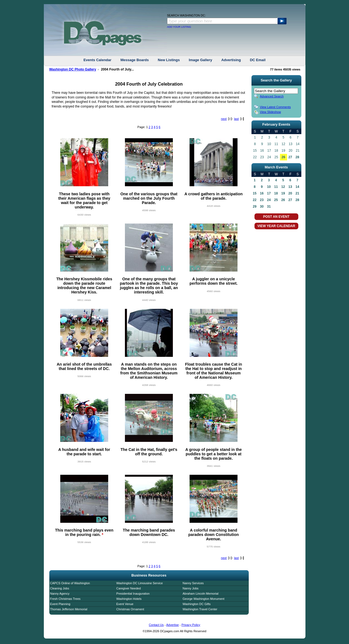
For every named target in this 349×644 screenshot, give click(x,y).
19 (283, 193)
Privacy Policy (191, 625)
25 (276, 200)
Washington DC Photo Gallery (73, 69)
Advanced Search (272, 96)
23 (262, 200)
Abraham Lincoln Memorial (201, 594)
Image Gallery (200, 60)
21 (297, 193)
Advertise (173, 625)
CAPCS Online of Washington (70, 583)
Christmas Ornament (130, 609)
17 (269, 193)
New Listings (169, 60)
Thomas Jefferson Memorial (69, 609)
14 (297, 187)
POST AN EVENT (276, 217)
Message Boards (135, 60)
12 (283, 187)
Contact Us (156, 625)
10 (269, 187)
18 (276, 193)
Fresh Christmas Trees (65, 599)
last (236, 119)
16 (262, 193)
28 (297, 157)
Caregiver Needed (129, 588)
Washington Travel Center (200, 609)
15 (255, 193)
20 (290, 193)
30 (262, 207)
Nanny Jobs (191, 588)
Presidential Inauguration (133, 594)
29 (255, 207)
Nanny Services (193, 583)
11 (276, 187)
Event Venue (125, 604)
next (224, 119)
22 (255, 200)
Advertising (231, 60)
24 (269, 200)
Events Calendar (98, 60)
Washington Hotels (129, 599)
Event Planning (60, 604)
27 (290, 157)
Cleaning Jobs (60, 588)
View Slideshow (271, 112)
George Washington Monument (204, 599)
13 (290, 187)
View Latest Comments (275, 107)
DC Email (258, 60)
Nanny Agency (60, 594)
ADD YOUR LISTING (179, 27)
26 (283, 157)
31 (269, 207)
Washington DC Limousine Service (140, 583)
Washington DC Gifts (197, 604)
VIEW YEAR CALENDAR (276, 226)
